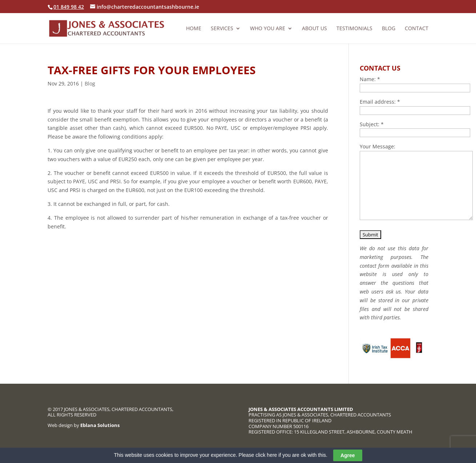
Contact (417, 29)
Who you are (268, 29)
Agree (348, 455)
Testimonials (354, 29)
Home (194, 29)
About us (314, 29)
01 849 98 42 (69, 7)
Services (222, 29)
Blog (389, 29)
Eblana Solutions (100, 425)
